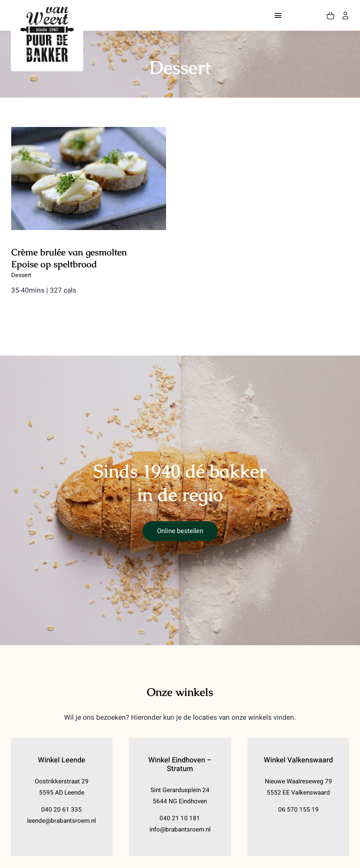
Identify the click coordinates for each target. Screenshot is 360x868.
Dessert (21, 275)
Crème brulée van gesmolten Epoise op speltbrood (69, 258)
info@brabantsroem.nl (180, 829)
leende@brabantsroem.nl (62, 821)
